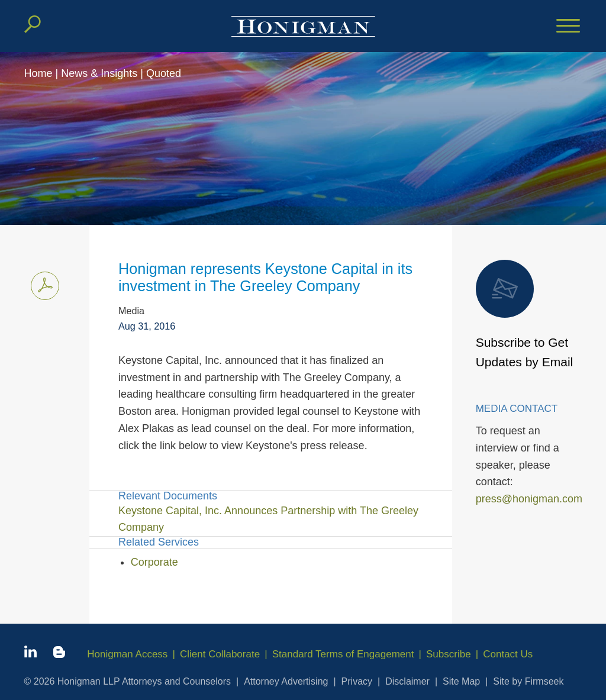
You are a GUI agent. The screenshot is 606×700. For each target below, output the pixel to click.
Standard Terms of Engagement (343, 654)
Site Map (461, 681)
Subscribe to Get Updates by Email (525, 314)
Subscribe (449, 654)
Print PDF (42, 283)
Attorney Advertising (286, 681)
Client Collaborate (220, 654)
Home (38, 73)
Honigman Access (127, 654)
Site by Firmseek (528, 681)
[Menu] (568, 27)
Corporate (154, 562)
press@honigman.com (529, 499)
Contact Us (508, 654)
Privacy (357, 681)
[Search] (33, 24)
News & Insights (99, 73)
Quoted (164, 73)
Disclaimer (407, 681)
